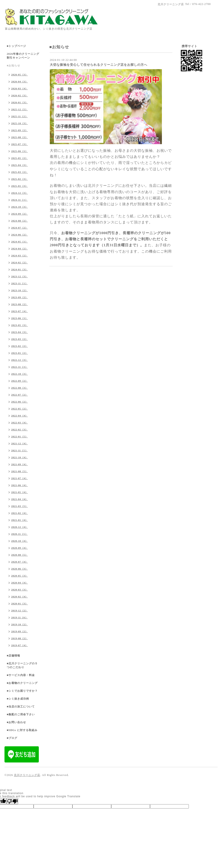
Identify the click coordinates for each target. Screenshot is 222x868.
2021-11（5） (20, 450)
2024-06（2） (20, 235)
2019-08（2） (20, 638)
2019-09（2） (20, 631)
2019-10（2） (20, 624)
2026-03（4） (20, 88)
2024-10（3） (20, 207)
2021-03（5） (20, 506)
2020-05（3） (20, 576)
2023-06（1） (20, 318)
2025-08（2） (20, 137)
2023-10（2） (20, 290)
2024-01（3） (20, 269)
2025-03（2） (20, 172)
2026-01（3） (20, 102)
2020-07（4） (20, 562)
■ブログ (12, 738)
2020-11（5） (20, 534)
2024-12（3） (20, 193)
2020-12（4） (20, 527)
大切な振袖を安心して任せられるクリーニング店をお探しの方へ (99, 65)
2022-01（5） (20, 436)
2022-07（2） (20, 395)
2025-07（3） (20, 144)
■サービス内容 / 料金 (21, 675)
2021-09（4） (20, 464)
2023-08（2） (20, 304)
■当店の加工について (21, 707)
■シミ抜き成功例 (18, 699)
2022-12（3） (20, 360)
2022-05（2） (20, 409)
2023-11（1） (20, 283)
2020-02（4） (20, 597)
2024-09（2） (20, 214)
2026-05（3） (20, 75)
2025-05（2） (20, 158)
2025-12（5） (20, 109)
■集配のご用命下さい (21, 714)
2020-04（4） (20, 583)
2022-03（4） (20, 423)
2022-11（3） (20, 367)
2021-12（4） (20, 443)
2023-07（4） (20, 311)
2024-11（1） (20, 200)
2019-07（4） (20, 645)
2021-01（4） (20, 520)
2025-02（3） (20, 179)
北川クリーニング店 (27, 775)
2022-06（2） (20, 402)
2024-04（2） (20, 249)
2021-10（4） (20, 457)
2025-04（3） (20, 165)
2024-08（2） (20, 221)
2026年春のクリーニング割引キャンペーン (23, 56)
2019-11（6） (20, 617)
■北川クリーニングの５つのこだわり (22, 665)
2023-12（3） (20, 276)
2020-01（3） (20, 604)
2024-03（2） (20, 256)
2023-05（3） (20, 325)
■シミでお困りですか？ (22, 691)
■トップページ (16, 46)
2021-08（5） (20, 471)
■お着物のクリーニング (22, 683)
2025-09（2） (20, 130)
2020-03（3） (20, 590)
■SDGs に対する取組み (22, 730)
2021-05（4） (20, 492)
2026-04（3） (20, 82)
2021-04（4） (20, 499)
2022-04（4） (20, 416)
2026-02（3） (20, 95)
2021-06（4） (20, 485)
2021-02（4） (20, 513)
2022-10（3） (20, 374)
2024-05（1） (20, 242)
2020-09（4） (20, 548)
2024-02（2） (20, 262)
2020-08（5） (20, 555)
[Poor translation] (12, 801)
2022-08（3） (20, 388)
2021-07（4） (20, 478)
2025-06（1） (20, 151)
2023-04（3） (20, 332)
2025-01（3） (20, 186)
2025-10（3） (20, 123)
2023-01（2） (20, 353)
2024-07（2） (20, 228)
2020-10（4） (20, 541)
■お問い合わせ (16, 722)
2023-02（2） (20, 346)
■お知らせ (13, 66)
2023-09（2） (20, 297)
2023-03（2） (20, 339)
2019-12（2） (20, 610)
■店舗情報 (13, 656)
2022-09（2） (20, 381)
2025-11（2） (20, 116)
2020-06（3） (20, 569)
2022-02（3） (20, 430)
